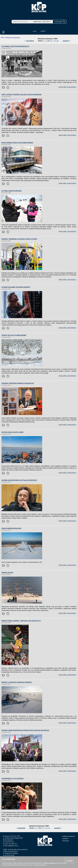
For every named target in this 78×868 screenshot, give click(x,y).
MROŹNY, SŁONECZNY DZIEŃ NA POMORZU (17, 682)
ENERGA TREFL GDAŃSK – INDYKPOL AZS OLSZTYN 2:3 (21, 621)
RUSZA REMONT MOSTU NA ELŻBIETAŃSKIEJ (17, 143)
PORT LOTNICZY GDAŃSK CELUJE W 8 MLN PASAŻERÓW (21, 94)
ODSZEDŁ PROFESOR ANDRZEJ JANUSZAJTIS (18, 383)
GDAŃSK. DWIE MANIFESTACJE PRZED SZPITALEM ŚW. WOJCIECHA (25, 730)
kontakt (43, 31)
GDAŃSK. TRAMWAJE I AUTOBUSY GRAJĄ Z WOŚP (19, 239)
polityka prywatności (69, 836)
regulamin (65, 839)
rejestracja (66, 841)
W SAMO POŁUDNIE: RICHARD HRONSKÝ (16, 287)
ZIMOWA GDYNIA (7, 573)
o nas (34, 31)
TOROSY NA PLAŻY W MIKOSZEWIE (14, 335)
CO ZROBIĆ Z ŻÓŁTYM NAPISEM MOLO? (15, 46)
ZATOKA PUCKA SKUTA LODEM (12, 432)
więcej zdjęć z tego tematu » (68, 87)
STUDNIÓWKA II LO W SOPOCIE (12, 778)
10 (58, 41)
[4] (48, 41)
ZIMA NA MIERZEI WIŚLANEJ (11, 528)
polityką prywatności (49, 863)
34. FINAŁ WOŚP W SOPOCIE (11, 191)
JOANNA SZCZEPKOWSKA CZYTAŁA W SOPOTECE (19, 480)
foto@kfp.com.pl (13, 846)
